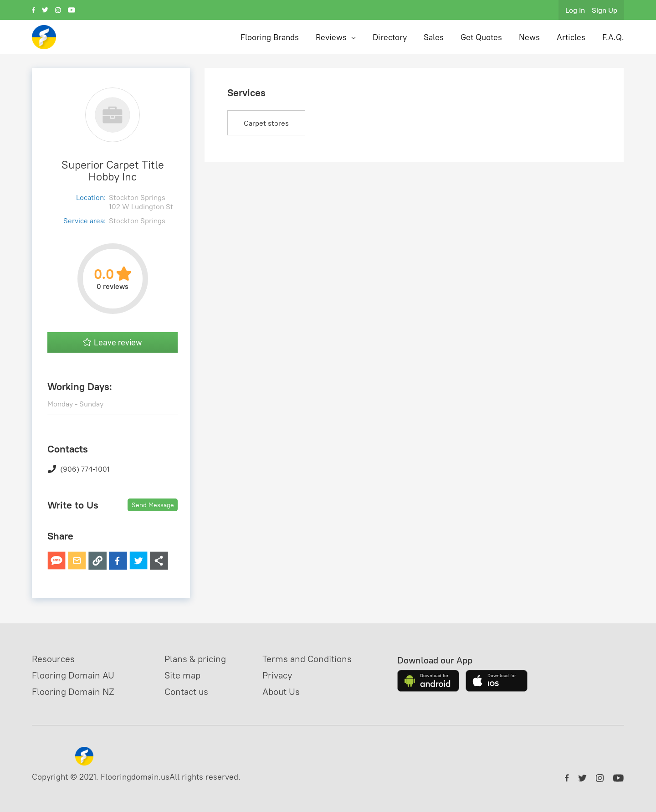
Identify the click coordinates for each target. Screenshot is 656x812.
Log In (575, 10)
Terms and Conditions (307, 659)
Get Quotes (481, 37)
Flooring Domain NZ (73, 691)
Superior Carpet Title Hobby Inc (113, 170)
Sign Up (605, 10)
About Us (281, 691)
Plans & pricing (195, 659)
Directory (390, 37)
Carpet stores (266, 123)
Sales (434, 37)
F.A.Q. (613, 37)
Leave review (113, 342)
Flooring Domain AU (73, 675)
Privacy (277, 675)
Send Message (153, 505)
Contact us (186, 691)
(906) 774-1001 (79, 469)
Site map (182, 675)
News (529, 37)
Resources (53, 659)
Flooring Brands (270, 37)
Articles (571, 37)
